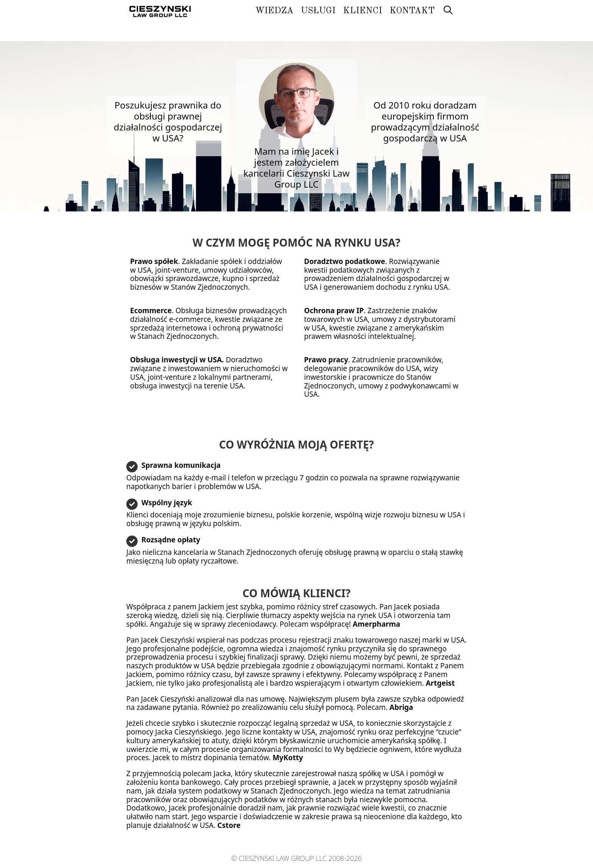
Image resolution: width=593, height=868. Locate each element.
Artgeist (440, 683)
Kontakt (412, 11)
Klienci (362, 11)
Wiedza (274, 11)
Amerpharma (377, 624)
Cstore (229, 825)
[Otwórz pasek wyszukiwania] (448, 11)
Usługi (318, 11)
